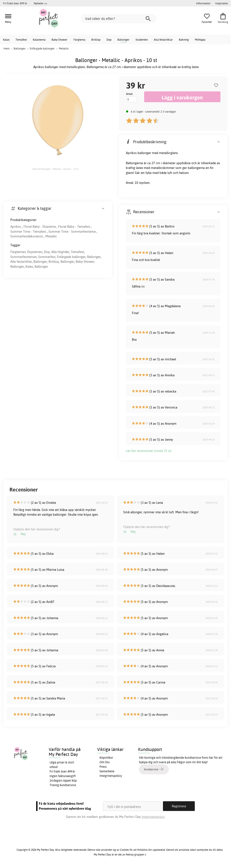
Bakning (184, 40)
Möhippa (200, 40)
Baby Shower (59, 40)
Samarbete (107, 771)
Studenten (142, 40)
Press (103, 767)
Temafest (21, 40)
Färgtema (79, 40)
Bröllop (96, 40)
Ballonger (123, 40)
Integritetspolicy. (153, 817)
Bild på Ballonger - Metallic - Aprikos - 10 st (56, 169)
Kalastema (39, 40)
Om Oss (105, 762)
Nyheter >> (41, 3)
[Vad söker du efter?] (119, 19)
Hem (6, 48)
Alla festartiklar (163, 40)
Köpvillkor (106, 758)
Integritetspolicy (111, 776)
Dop (109, 40)
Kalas (6, 40)
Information (203, 3)
